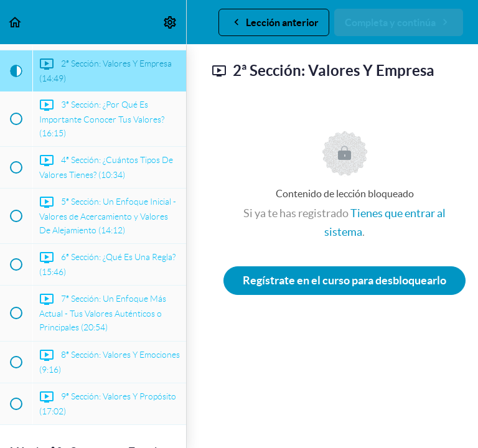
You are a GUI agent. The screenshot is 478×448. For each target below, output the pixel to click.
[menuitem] (171, 22)
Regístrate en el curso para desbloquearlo (344, 280)
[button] (16, 22)
